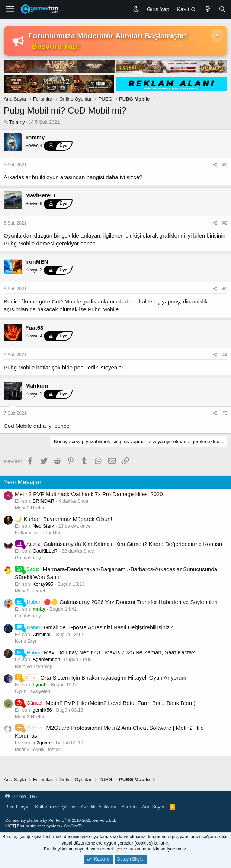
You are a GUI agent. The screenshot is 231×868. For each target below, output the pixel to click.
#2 (225, 223)
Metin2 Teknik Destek (38, 749)
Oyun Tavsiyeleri (33, 691)
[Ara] (222, 9)
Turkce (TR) (21, 796)
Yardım (129, 807)
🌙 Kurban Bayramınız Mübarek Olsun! (64, 519)
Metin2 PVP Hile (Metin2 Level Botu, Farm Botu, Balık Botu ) (105, 703)
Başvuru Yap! (56, 46)
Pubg (10, 243)
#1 (225, 165)
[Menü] (10, 9)
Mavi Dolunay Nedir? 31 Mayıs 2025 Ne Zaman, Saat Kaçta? (105, 652)
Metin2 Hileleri (30, 508)
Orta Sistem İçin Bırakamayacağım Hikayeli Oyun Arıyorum (101, 678)
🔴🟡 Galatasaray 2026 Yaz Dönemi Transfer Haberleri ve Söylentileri (116, 602)
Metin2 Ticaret (30, 591)
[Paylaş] (215, 165)
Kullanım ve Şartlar (55, 807)
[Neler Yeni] (207, 9)
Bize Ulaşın (17, 807)
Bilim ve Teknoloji (33, 666)
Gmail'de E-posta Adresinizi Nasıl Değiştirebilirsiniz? (94, 627)
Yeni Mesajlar (23, 482)
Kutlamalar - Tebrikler (38, 533)
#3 (225, 289)
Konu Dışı (25, 641)
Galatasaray (28, 558)
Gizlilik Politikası (99, 807)
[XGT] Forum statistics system (44, 826)
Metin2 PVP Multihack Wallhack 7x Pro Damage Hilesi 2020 (89, 494)
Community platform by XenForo (61, 820)
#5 (225, 413)
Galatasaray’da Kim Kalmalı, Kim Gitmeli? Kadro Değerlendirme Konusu (118, 544)
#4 (225, 355)
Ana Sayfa (153, 807)
